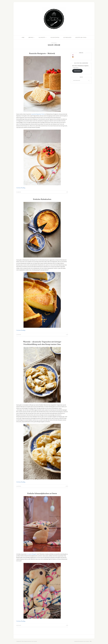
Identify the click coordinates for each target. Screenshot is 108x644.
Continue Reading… (21, 188)
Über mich (31, 37)
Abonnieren (77, 71)
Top (91, 641)
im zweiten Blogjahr (32, 554)
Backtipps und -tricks (81, 37)
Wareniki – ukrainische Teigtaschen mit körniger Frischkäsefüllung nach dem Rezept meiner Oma (42, 343)
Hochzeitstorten (55, 37)
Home (23, 37)
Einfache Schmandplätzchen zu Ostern (42, 493)
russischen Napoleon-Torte (38, 114)
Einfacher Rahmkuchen (42, 199)
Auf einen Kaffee (67, 37)
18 (67, 486)
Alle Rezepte (42, 37)
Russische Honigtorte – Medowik (42, 53)
